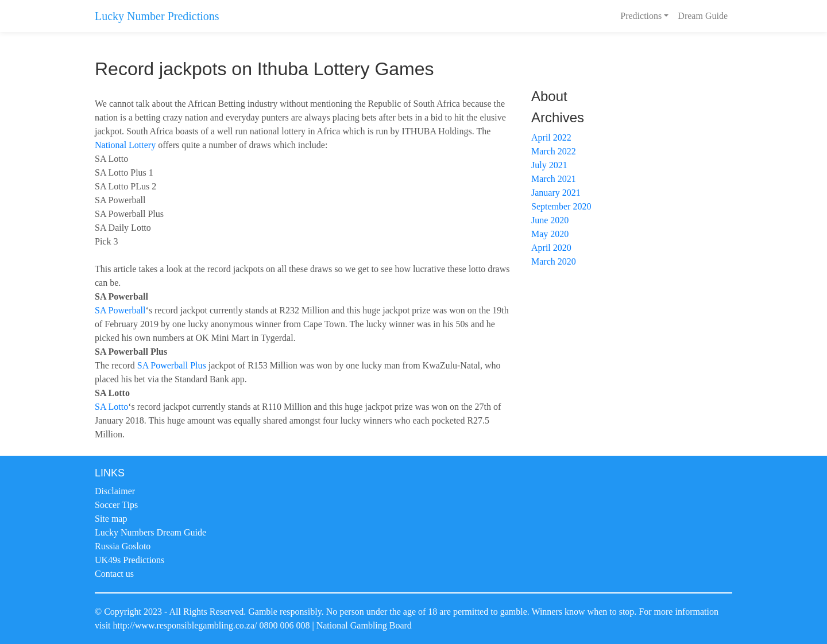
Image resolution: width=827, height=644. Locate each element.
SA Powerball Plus (172, 365)
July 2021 (549, 165)
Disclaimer (115, 491)
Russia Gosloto (123, 546)
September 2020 (561, 206)
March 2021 (554, 179)
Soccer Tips (116, 505)
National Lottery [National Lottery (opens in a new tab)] (125, 145)
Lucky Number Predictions (157, 16)
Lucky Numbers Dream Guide (150, 532)
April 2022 (551, 137)
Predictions (641, 16)
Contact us (114, 574)
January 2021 (556, 193)
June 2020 (550, 220)
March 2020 (554, 261)
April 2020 (551, 248)
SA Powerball (120, 310)
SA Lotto (111, 407)
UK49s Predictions (130, 560)
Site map (111, 519)
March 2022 (554, 151)
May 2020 (550, 234)
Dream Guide (703, 16)
